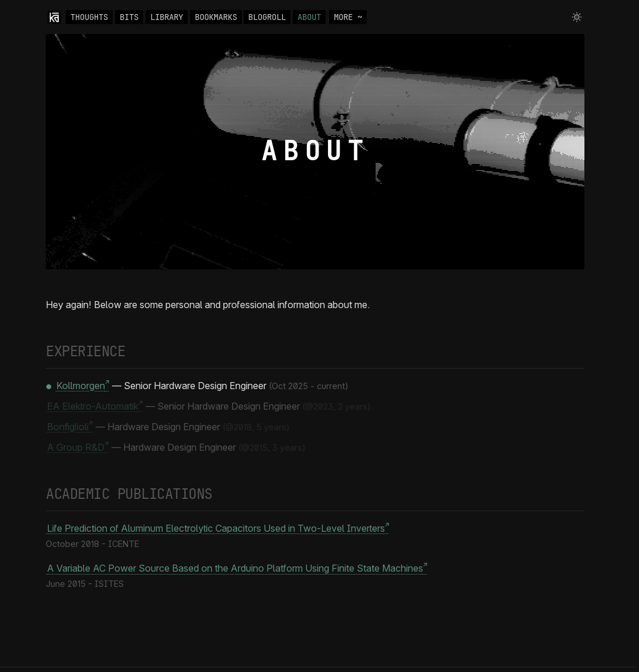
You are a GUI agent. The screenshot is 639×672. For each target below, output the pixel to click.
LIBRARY (167, 17)
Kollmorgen (81, 386)
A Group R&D (76, 447)
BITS (129, 17)
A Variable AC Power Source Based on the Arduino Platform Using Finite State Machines (235, 569)
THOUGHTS (89, 17)
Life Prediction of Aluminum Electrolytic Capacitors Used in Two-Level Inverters (216, 528)
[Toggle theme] (577, 17)
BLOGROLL (267, 17)
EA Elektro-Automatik (93, 406)
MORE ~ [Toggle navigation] (348, 17)
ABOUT (309, 17)
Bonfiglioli (68, 427)
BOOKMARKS (216, 17)
